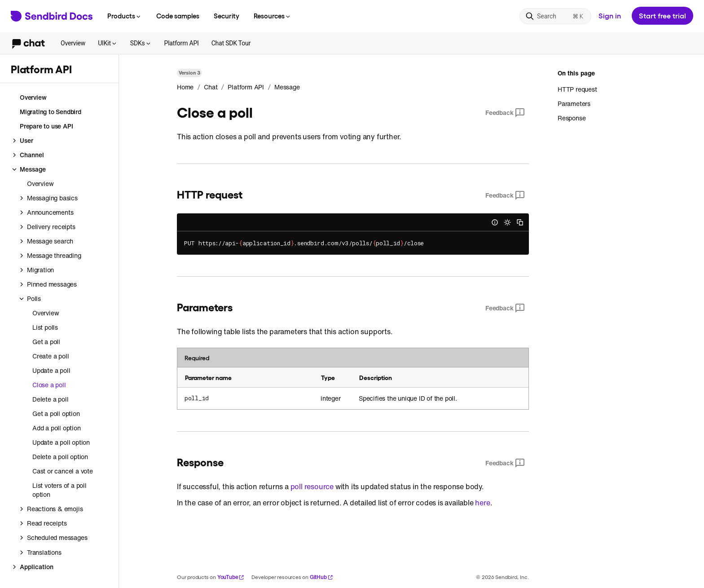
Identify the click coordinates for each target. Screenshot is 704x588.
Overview (73, 43)
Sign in (610, 15)
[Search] (555, 16)
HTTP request (577, 89)
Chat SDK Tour (231, 43)
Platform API (182, 43)
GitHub (321, 577)
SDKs (141, 43)
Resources (273, 16)
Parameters (574, 104)
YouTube (231, 577)
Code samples (178, 16)
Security (227, 16)
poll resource (312, 486)
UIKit (108, 43)
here (482, 503)
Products (125, 16)
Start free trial (662, 15)
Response (572, 118)
